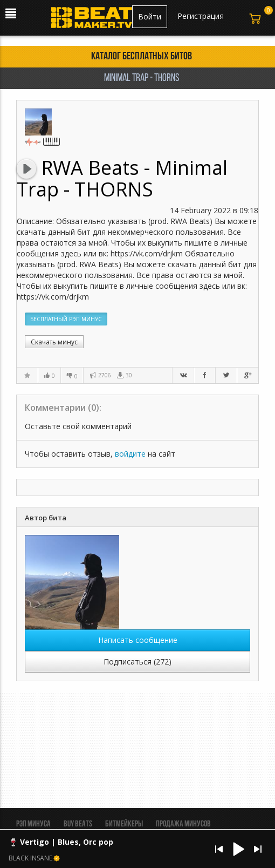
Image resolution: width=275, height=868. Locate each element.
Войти (150, 16)
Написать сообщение (138, 640)
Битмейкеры (124, 824)
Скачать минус (54, 342)
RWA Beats (92, 168)
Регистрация (201, 16)
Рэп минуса (33, 824)
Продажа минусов (183, 824)
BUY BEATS (78, 824)
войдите (130, 454)
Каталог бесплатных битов (142, 57)
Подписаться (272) (137, 662)
